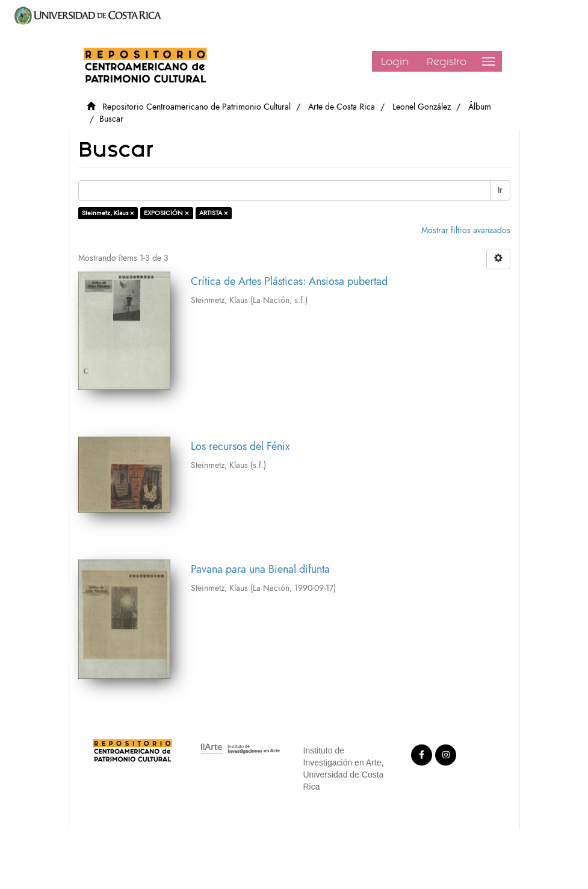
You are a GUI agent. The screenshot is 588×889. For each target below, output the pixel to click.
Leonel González (422, 107)
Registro (447, 61)
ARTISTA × (214, 213)
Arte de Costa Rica (342, 107)
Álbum (480, 107)
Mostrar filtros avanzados (466, 230)
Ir (500, 190)
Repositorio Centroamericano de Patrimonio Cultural (197, 107)
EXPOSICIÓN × (166, 213)
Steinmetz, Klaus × (108, 213)
